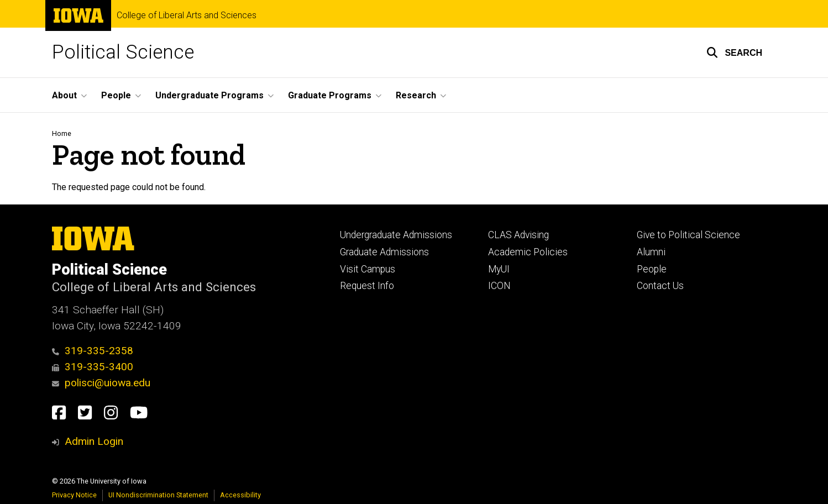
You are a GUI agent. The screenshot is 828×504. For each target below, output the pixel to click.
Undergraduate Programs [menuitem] (209, 95)
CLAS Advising (518, 235)
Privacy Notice (74, 495)
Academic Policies (528, 252)
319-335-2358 (93, 351)
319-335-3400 (93, 367)
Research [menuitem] (416, 95)
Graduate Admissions (384, 252)
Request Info (367, 286)
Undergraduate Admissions (396, 235)
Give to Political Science (688, 235)
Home (62, 133)
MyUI (499, 269)
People (652, 269)
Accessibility (240, 495)
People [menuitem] (116, 95)
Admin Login (94, 441)
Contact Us (660, 286)
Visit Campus (368, 269)
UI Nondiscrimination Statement (158, 495)
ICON (499, 286)
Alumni (651, 252)
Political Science (123, 52)
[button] (734, 53)
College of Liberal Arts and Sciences (187, 15)
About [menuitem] (64, 95)
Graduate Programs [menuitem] (330, 95)
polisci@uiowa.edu (101, 383)
